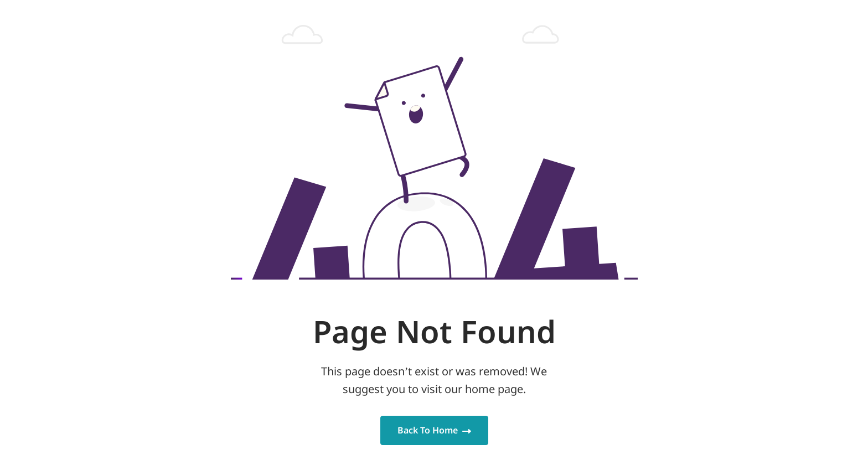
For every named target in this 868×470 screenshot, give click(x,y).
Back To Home (434, 430)
